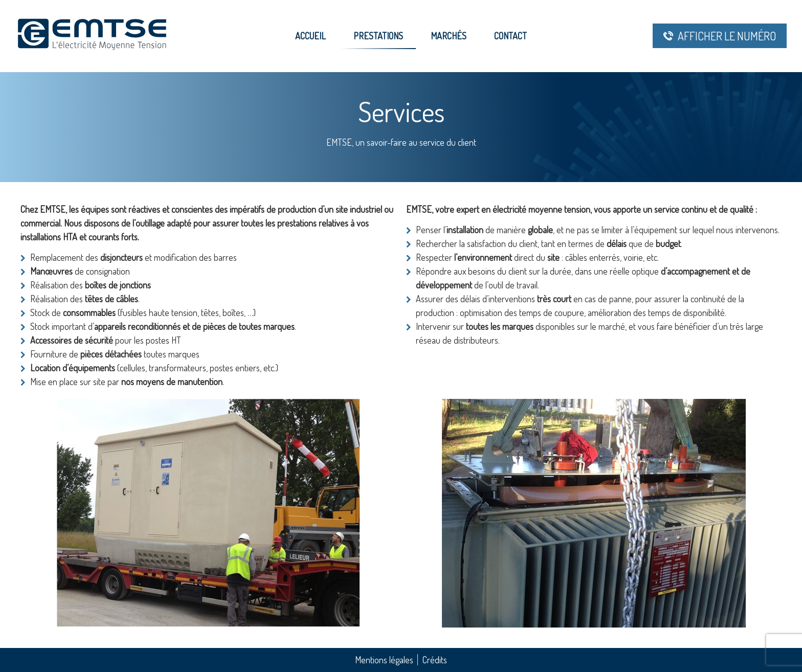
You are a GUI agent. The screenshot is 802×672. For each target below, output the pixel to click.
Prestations (378, 36)
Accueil (310, 36)
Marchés (449, 36)
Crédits (435, 660)
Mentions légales (384, 660)
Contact (510, 36)
